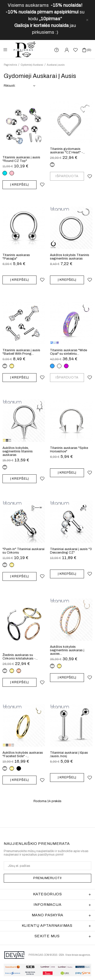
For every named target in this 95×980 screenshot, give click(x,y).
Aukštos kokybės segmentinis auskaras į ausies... (67, 650)
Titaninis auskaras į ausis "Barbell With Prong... (21, 352)
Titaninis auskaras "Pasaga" (16, 257)
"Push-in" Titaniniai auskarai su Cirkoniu (23, 551)
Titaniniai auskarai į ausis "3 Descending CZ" (71, 551)
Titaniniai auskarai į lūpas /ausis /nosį (69, 754)
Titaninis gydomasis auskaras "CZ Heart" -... (67, 151)
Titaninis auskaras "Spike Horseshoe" (69, 450)
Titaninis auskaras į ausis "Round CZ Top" (21, 159)
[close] (87, 20)
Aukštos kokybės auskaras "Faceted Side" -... (23, 754)
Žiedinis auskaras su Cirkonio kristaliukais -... (20, 657)
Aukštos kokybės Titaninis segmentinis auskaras (70, 257)
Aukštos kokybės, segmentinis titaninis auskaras (18, 451)
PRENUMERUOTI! (47, 878)
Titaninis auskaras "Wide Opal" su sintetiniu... (68, 352)
